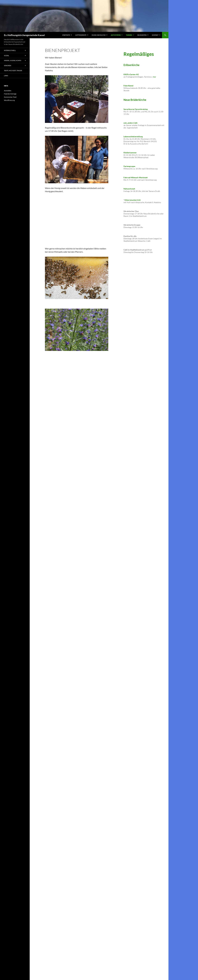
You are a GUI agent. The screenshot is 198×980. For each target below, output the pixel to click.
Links (6, 76)
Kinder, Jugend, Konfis (13, 60)
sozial (7, 55)
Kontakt (155, 35)
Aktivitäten (116, 35)
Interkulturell (10, 50)
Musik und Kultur (99, 35)
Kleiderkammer (130, 153)
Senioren (8, 66)
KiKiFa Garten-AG (131, 74)
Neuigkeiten (142, 35)
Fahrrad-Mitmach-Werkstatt (136, 177)
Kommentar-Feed (10, 97)
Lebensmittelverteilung (133, 136)
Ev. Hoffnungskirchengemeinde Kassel (24, 35)
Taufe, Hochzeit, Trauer (13, 70)
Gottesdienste (81, 35)
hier (154, 77)
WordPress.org (9, 100)
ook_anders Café (130, 123)
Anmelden (8, 91)
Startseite (66, 35)
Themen (129, 35)
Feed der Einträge (10, 94)
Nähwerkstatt (129, 189)
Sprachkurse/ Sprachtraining (136, 109)
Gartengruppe (129, 166)
